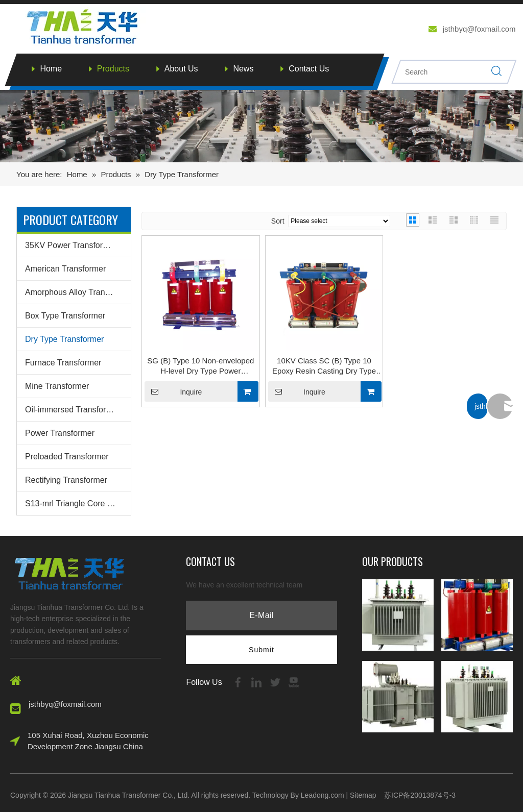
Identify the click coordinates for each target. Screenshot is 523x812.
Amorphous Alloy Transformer (78, 292)
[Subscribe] (261, 650)
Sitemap (363, 795)
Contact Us (309, 69)
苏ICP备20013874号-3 (420, 795)
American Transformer (65, 269)
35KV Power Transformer (71, 245)
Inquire (173, 391)
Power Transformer (60, 433)
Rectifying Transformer (66, 480)
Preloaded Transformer (67, 457)
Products (113, 69)
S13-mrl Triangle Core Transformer (78, 503)
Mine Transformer (57, 386)
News (243, 69)
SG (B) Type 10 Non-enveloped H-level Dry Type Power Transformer (200, 366)
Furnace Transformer (63, 363)
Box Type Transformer (65, 316)
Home (51, 69)
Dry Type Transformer (64, 339)
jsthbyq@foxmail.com (479, 29)
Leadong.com (323, 795)
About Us (181, 69)
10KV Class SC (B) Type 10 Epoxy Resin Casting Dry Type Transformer (324, 366)
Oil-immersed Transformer (73, 410)
